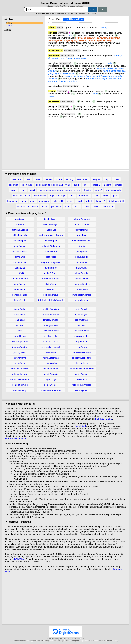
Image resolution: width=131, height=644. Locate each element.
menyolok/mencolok (51, 347)
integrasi (96, 179)
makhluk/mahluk (51, 331)
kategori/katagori (20, 374)
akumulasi (44, 201)
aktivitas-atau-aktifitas (103, 206)
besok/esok (20, 300)
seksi (86, 206)
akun (33, 201)
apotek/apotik (20, 262)
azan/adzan (20, 284)
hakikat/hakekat (82, 273)
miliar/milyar (51, 352)
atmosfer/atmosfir (20, 279)
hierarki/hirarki (82, 279)
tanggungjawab (113, 190)
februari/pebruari (82, 219)
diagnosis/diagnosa (51, 262)
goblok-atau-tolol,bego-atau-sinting (53, 185)
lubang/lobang (51, 325)
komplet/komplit (20, 385)
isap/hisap (20, 320)
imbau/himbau (82, 300)
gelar (115, 196)
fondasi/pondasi (82, 224)
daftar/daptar (51, 241)
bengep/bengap (20, 295)
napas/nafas (51, 363)
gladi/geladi (82, 251)
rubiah (89, 201)
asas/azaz (20, 268)
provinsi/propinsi (82, 336)
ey (107, 179)
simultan (87, 190)
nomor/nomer (51, 385)
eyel (80, 201)
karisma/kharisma (20, 369)
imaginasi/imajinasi (82, 295)
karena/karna (20, 358)
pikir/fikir (82, 325)
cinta (96, 196)
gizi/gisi (82, 246)
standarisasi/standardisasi (82, 369)
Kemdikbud (80, 426)
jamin (23, 201)
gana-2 (99, 190)
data (28, 179)
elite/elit (51, 289)
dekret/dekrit (51, 251)
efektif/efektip (51, 273)
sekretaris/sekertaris (82, 358)
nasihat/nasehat (51, 369)
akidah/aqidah (20, 235)
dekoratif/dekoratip (51, 246)
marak (70, 201)
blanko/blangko (51, 224)
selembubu (27, 185)
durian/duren (51, 268)
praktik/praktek (82, 331)
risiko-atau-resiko (22, 196)
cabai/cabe (51, 230)
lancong (69, 179)
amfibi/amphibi (20, 241)
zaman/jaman (82, 390)
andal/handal (20, 246)
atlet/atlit (20, 273)
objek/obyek (82, 309)
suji (86, 185)
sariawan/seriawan (82, 352)
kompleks (12, 201)
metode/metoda (51, 342)
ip (72, 196)
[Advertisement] (87, 142)
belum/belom (20, 289)
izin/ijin (20, 331)
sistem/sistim (82, 363)
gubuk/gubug (82, 257)
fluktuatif (48, 179)
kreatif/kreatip (20, 390)
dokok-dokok (40, 196)
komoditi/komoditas (20, 379)
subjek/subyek (82, 374)
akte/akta (20, 224)
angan (45, 206)
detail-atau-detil (116, 201)
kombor (118, 185)
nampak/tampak (51, 358)
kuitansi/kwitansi (51, 314)
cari (23, 190)
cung (76, 185)
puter (116, 179)
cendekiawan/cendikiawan (51, 235)
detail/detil (51, 257)
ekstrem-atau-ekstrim (28, 206)
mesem (107, 185)
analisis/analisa (20, 251)
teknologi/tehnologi (82, 385)
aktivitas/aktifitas (20, 230)
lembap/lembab (51, 320)
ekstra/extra (51, 284)
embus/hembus (51, 295)
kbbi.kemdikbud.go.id (16, 439)
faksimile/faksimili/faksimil (51, 300)
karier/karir (20, 363)
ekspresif (14, 185)
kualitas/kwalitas (51, 309)
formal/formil (82, 230)
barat (37, 179)
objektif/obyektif (82, 314)
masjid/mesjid (51, 336)
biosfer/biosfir (51, 219)
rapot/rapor (82, 342)
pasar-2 (96, 185)
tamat (13, 190)
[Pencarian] (56, 10)
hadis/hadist (82, 262)
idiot (67, 206)
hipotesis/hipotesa (82, 284)
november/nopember (51, 390)
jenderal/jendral (20, 347)
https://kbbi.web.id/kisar (74, 19)
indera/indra (20, 309)
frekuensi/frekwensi (82, 241)
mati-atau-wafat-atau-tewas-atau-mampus (59, 190)
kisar (10, 23)
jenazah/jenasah (20, 342)
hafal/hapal (82, 268)
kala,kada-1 (83, 179)
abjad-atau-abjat (58, 196)
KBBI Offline (19, 559)
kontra (59, 179)
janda (77, 206)
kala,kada (17, 179)
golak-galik (58, 201)
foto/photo (82, 235)
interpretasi (84, 196)
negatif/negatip (51, 374)
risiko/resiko (82, 347)
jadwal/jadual (20, 336)
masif (32, 190)
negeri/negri (51, 379)
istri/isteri (20, 325)
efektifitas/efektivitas (51, 279)
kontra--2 (100, 201)
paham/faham (82, 320)
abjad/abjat (20, 219)
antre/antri (20, 257)
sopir (106, 196)
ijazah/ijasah (82, 289)
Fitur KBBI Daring (104, 419)
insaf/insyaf (20, 314)
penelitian (56, 206)
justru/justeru (20, 352)
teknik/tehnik (82, 379)
